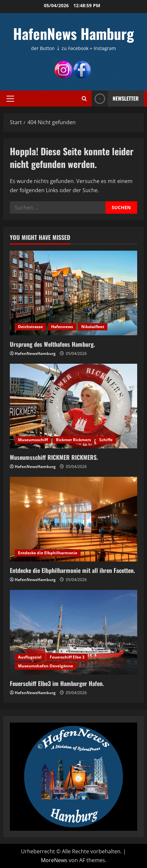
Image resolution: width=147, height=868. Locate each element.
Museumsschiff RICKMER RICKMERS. (54, 457)
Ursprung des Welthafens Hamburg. (52, 344)
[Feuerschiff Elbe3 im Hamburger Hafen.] (73, 632)
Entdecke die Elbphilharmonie (48, 553)
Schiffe (106, 440)
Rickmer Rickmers (73, 440)
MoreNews (54, 860)
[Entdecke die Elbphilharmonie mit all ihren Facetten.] (73, 519)
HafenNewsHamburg (35, 353)
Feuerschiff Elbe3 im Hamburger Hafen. (57, 683)
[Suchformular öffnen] (84, 99)
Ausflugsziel (30, 657)
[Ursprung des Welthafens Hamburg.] (73, 293)
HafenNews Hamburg (73, 33)
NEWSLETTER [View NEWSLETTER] (115, 99)
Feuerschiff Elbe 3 (67, 657)
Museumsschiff (33, 440)
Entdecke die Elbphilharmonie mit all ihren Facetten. (72, 570)
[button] (10, 98)
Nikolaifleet (93, 327)
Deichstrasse (30, 327)
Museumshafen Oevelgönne (46, 666)
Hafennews (62, 327)
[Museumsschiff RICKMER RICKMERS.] (73, 406)
